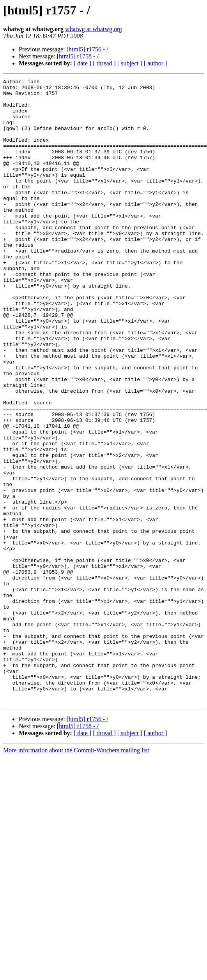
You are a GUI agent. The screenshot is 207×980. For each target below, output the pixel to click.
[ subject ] (130, 63)
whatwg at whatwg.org (94, 29)
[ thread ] (104, 63)
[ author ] (156, 63)
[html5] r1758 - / (78, 56)
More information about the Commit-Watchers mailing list (76, 875)
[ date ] (82, 63)
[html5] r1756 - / (88, 49)
